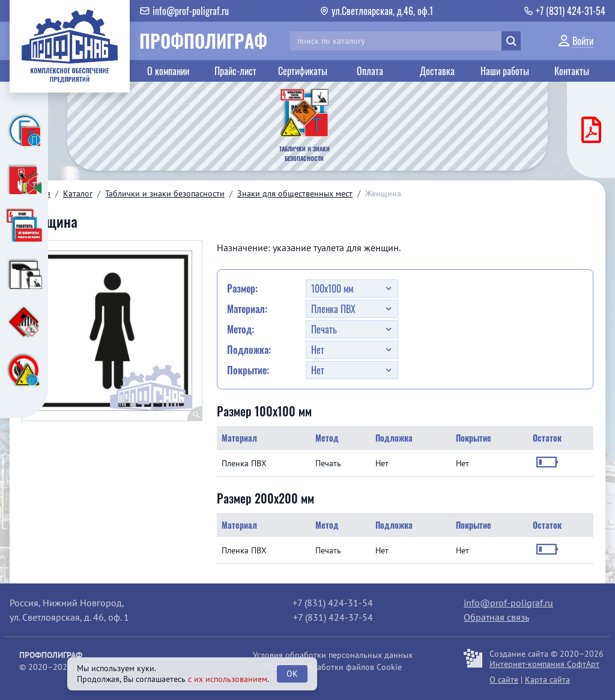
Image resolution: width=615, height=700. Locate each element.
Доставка (437, 71)
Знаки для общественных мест (295, 193)
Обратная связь (496, 617)
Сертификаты (303, 71)
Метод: (241, 329)
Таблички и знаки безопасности (165, 193)
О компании (168, 71)
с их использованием (228, 679)
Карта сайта (547, 680)
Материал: (247, 309)
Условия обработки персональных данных (333, 655)
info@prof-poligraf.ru (508, 603)
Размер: (242, 288)
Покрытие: (248, 370)
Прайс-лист (235, 71)
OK (292, 674)
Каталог (78, 193)
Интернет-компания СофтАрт (544, 664)
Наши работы (505, 71)
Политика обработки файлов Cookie (333, 667)
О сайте (504, 680)
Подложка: (249, 350)
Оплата (370, 71)
